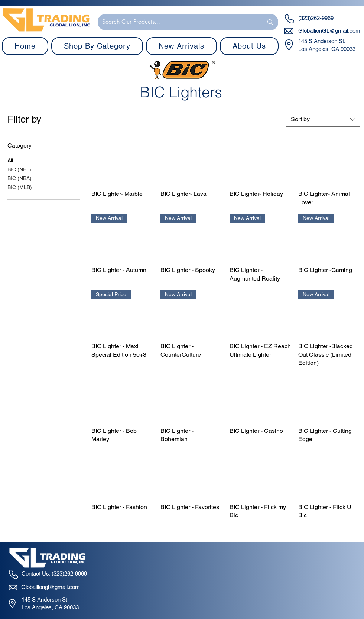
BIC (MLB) (20, 187)
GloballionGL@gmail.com (329, 31)
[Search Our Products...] (177, 22)
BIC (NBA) (19, 178)
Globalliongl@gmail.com (51, 587)
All (10, 160)
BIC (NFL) (19, 169)
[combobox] (323, 119)
